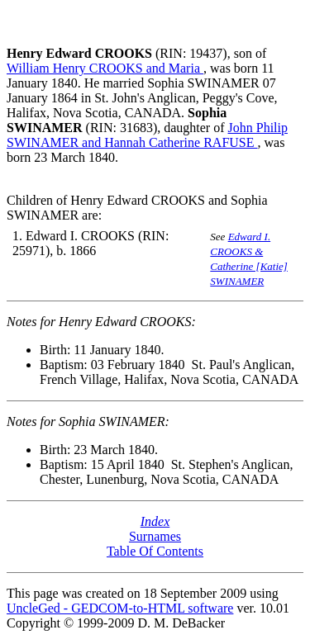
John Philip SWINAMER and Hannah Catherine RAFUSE (147, 135)
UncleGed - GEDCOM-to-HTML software (120, 608)
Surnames (155, 536)
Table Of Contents (155, 551)
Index (155, 521)
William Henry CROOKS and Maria (105, 68)
